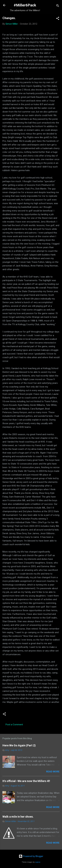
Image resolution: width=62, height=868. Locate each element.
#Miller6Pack (25, 5)
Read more (53, 772)
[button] (58, 19)
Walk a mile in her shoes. (18, 817)
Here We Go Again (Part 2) (19, 745)
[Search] (58, 6)
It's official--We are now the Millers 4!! (26, 781)
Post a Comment (14, 725)
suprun (38, 862)
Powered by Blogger (31, 856)
